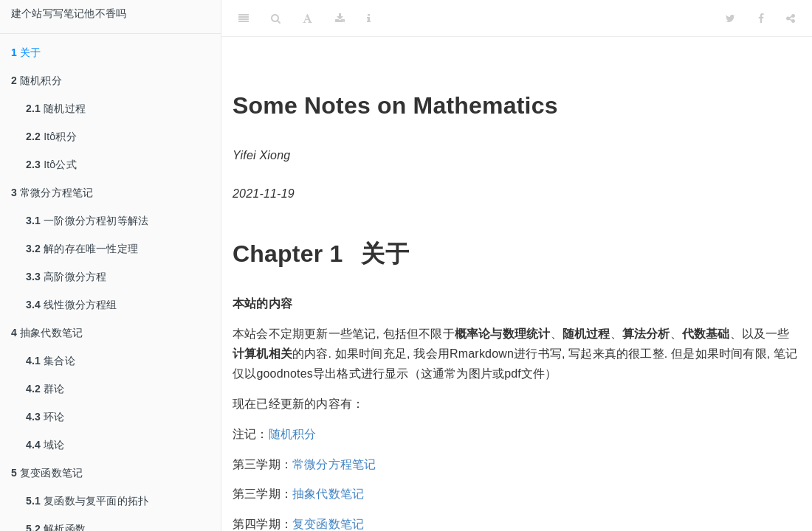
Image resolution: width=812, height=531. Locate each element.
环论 (45, 417)
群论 (45, 389)
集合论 (51, 361)
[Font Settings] (307, 18)
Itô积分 (51, 136)
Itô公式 (51, 164)
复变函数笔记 (47, 473)
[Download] (340, 18)
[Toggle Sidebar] (244, 18)
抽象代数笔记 (47, 333)
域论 (45, 445)
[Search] (276, 18)
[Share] (791, 18)
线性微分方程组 (72, 305)
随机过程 (56, 108)
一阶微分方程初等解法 (87, 221)
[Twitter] (730, 18)
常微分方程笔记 (52, 192)
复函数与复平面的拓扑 (87, 501)
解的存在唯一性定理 (82, 249)
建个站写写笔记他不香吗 (69, 13)
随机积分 (37, 80)
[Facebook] (761, 18)
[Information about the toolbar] (369, 18)
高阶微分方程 (66, 277)
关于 (26, 52)
